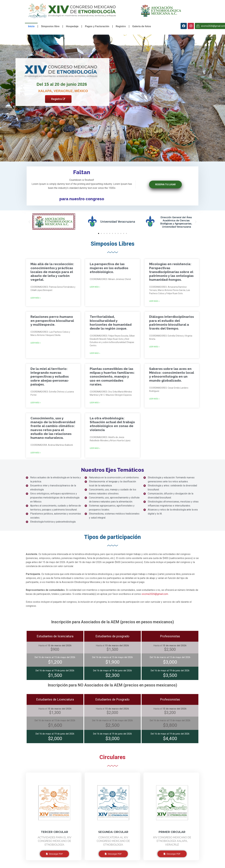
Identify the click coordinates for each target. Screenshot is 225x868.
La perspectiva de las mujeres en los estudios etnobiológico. (109, 268)
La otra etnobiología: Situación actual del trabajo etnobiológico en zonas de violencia (112, 424)
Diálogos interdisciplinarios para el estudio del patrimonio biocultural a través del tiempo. (172, 323)
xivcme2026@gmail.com (155, 594)
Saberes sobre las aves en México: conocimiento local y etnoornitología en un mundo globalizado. (172, 375)
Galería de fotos (142, 26)
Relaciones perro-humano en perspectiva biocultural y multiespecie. (52, 321)
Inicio (31, 26)
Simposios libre (50, 26)
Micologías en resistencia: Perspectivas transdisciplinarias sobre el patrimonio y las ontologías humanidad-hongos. (171, 272)
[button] (29, 222)
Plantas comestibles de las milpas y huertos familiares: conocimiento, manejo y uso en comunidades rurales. (112, 377)
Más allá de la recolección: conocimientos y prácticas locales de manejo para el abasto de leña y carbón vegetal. (52, 272)
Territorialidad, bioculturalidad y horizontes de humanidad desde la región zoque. (111, 323)
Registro (121, 26)
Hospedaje (72, 26)
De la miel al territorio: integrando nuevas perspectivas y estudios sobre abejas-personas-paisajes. (50, 377)
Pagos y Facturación (97, 26)
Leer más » (36, 298)
